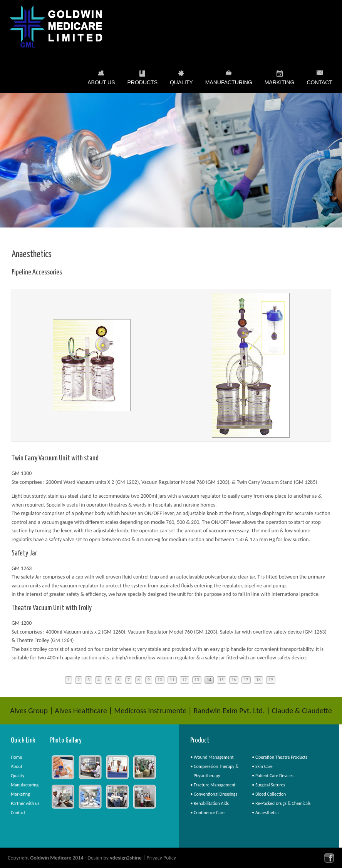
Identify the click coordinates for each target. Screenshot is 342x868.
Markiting (280, 84)
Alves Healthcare (81, 711)
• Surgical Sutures (268, 785)
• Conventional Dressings (214, 794)
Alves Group (29, 711)
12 (184, 680)
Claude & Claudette (302, 711)
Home (16, 757)
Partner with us (25, 803)
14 (209, 680)
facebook (329, 858)
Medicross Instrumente (150, 711)
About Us (101, 84)
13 (197, 680)
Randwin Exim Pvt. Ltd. (229, 711)
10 (160, 680)
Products (142, 84)
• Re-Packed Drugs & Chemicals (281, 803)
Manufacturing (229, 84)
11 (172, 680)
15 (221, 680)
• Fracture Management (213, 785)
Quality (181, 84)
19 (271, 680)
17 (246, 680)
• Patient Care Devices (273, 776)
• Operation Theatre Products (280, 757)
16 (234, 680)
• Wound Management (212, 757)
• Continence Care (207, 813)
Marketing (20, 794)
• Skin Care (262, 766)
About (17, 766)
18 (258, 680)
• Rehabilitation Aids (210, 803)
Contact (319, 82)
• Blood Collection (269, 794)
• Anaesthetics (266, 813)
